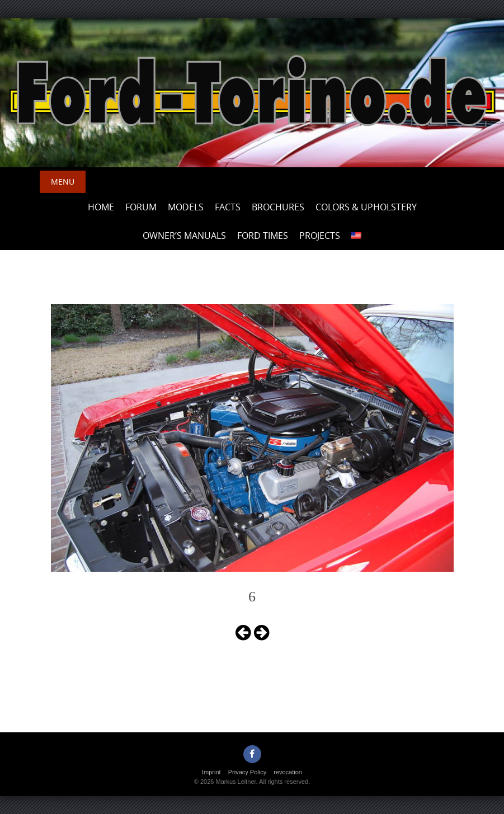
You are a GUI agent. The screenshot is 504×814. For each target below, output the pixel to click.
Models (186, 207)
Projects (320, 236)
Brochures (278, 207)
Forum (141, 207)
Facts (228, 207)
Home (101, 207)
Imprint (211, 772)
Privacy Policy (247, 772)
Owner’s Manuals (184, 236)
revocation (288, 772)
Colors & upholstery (366, 207)
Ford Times (263, 236)
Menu (63, 182)
